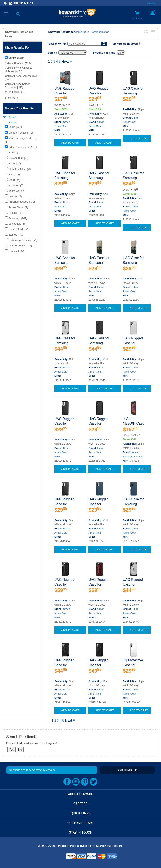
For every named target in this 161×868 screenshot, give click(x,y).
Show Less (11, 257)
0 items (137, 15)
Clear (13, 122)
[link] (55, 858)
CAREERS (80, 804)
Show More (11, 98)
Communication (100, 32)
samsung (81, 32)
